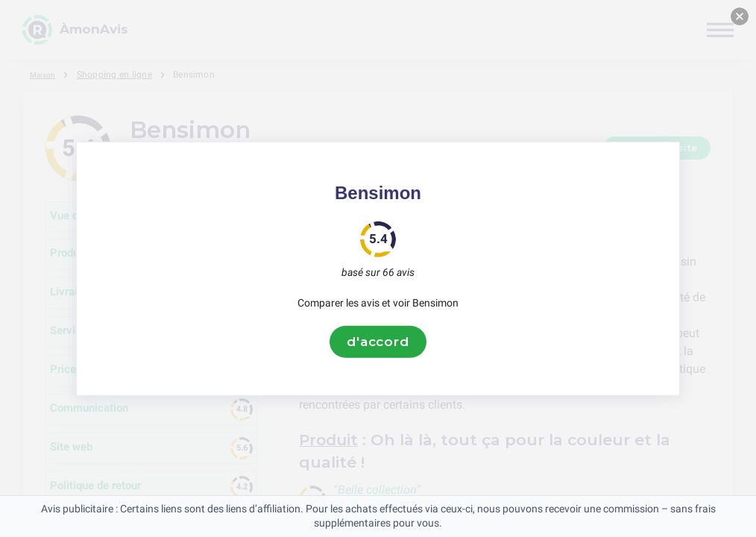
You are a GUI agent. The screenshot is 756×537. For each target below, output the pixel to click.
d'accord (378, 342)
